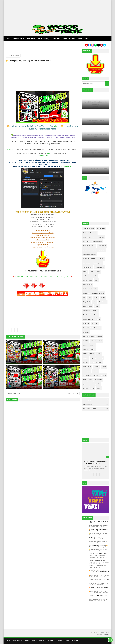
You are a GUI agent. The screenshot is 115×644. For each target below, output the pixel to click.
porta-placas (86, 311)
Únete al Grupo (59, 641)
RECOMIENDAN (66, 167)
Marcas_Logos (100, 237)
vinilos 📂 (59, 126)
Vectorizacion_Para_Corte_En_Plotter (93, 336)
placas (85, 345)
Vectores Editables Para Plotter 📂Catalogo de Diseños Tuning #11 (98, 546)
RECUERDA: (12, 149)
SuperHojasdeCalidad (89, 228)
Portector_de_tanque (96, 362)
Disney (96, 315)
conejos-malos (87, 375)
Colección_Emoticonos (89, 349)
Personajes (95, 323)
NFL (102, 358)
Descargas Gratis (68, 641)
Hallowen (86, 358)
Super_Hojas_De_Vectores (90, 233)
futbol (98, 272)
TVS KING (96, 367)
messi (85, 380)
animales (86, 341)
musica (96, 298)
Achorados (94, 276)
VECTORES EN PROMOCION (69, 39)
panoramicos (99, 380)
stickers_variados (96, 384)
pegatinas (86, 384)
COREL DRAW (43, 156)
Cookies (8, 641)
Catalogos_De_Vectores (13, 56)
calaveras (93, 341)
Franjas (85, 272)
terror (93, 388)
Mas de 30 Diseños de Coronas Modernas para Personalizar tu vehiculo (95, 462)
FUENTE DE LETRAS (88, 319)
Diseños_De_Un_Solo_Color (90, 289)
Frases (92, 272)
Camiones (92, 345)
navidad (103, 298)
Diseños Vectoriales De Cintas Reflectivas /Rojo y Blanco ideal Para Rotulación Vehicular (99, 562)
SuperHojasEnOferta (88, 237)
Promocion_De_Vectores (89, 259)
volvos (99, 388)
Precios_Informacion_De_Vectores (92, 328)
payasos (97, 306)
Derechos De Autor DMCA (31, 641)
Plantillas (86, 362)
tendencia (86, 388)
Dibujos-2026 (87, 302)
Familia (98, 319)
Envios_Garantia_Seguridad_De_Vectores (93, 293)
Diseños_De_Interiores (89, 354)
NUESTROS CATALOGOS (18, 39)
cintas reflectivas (87, 285)
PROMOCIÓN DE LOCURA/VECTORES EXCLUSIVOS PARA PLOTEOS (99, 580)
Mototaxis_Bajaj (97, 263)
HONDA (99, 354)
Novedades (86, 323)
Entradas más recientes (14, 393)
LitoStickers (106, 634)
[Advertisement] (57, 11)
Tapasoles (101, 259)
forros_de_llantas (88, 306)
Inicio (9, 39)
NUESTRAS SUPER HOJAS (44, 39)
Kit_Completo (94, 358)
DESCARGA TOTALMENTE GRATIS (98, 554)
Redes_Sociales (87, 367)
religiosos (95, 311)
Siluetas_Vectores (88, 267)
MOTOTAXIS (86, 241)
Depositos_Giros (87, 315)
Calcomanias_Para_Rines (90, 254)
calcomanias (86, 250)
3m (84, 298)
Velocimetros (87, 371)
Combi (90, 298)
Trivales (104, 367)
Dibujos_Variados (88, 280)
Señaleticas (86, 332)
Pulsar (94, 302)
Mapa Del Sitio (50, 641)
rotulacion (86, 276)
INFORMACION (56, 39)
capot (100, 341)
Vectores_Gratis (101, 228)
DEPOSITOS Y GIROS (83, 39)
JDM (96, 280)
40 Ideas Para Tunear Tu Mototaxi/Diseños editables (96, 538)
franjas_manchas (99, 267)
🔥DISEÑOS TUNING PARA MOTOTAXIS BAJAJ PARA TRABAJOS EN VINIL (99, 572)
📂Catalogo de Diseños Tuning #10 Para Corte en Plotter (98, 530)
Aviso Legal (42, 641)
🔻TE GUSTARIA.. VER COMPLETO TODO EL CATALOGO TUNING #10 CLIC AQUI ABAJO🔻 (43, 277)
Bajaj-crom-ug (87, 263)
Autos (94, 250)
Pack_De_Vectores (97, 241)
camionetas (102, 250)
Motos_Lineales (102, 246)
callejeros (95, 371)
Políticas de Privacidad (18, 641)
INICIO (76, 641)
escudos (96, 375)
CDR (49, 154)
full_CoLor (103, 375)
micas (91, 380)
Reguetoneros (103, 302)
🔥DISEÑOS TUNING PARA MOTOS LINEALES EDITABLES (98, 588)
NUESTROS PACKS (31, 39)
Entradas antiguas (73, 393)
